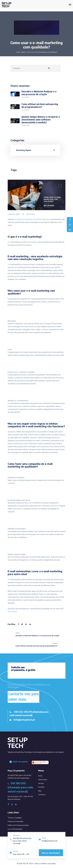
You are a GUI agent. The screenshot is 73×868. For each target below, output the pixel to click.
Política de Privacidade (16, 821)
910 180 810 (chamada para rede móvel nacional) (22, 841)
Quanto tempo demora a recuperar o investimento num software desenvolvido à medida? (41, 120)
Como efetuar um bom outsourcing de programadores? (40, 105)
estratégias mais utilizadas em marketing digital (30, 219)
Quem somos (46, 779)
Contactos (45, 794)
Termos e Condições (15, 818)
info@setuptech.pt (50, 841)
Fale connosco (13, 612)
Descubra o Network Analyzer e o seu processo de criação (39, 93)
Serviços (44, 783)
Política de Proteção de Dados (18, 825)
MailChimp (54, 506)
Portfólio (44, 787)
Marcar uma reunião (51, 853)
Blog (23, 52)
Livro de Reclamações (15, 829)
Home (18, 52)
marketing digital (14, 214)
